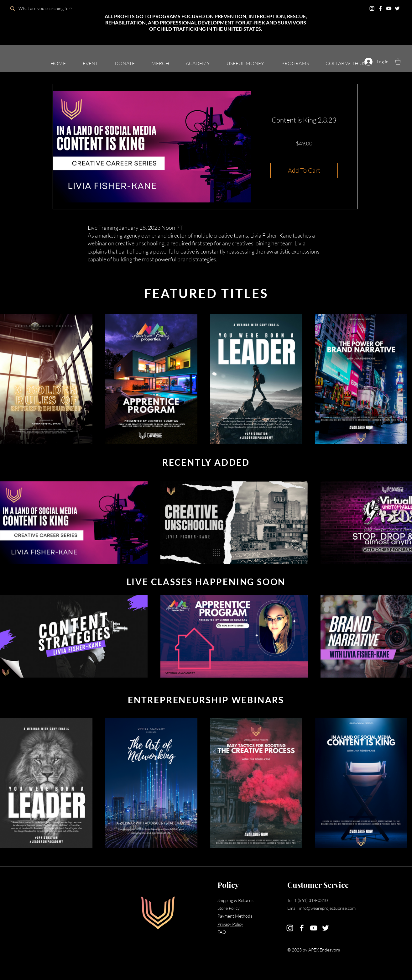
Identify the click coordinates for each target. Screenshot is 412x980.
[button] (398, 62)
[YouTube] (389, 8)
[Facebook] (380, 8)
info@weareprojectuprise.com (327, 908)
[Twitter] (397, 8)
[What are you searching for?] (51, 8)
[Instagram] (372, 8)
